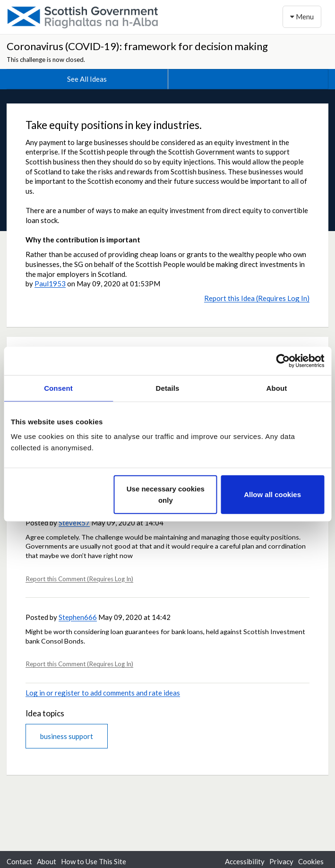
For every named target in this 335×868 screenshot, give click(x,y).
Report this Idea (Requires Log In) (257, 298)
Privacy (281, 861)
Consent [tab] (58, 388)
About (47, 861)
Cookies (311, 861)
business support (67, 736)
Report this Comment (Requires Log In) (79, 579)
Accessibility (245, 861)
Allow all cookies (272, 494)
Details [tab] (168, 388)
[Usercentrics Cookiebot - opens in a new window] (283, 361)
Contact (19, 861)
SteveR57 (74, 523)
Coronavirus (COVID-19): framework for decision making (137, 46)
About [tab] (277, 388)
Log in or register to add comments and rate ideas (103, 693)
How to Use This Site (94, 861)
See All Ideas (87, 79)
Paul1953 (50, 284)
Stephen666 (78, 617)
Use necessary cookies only (166, 494)
